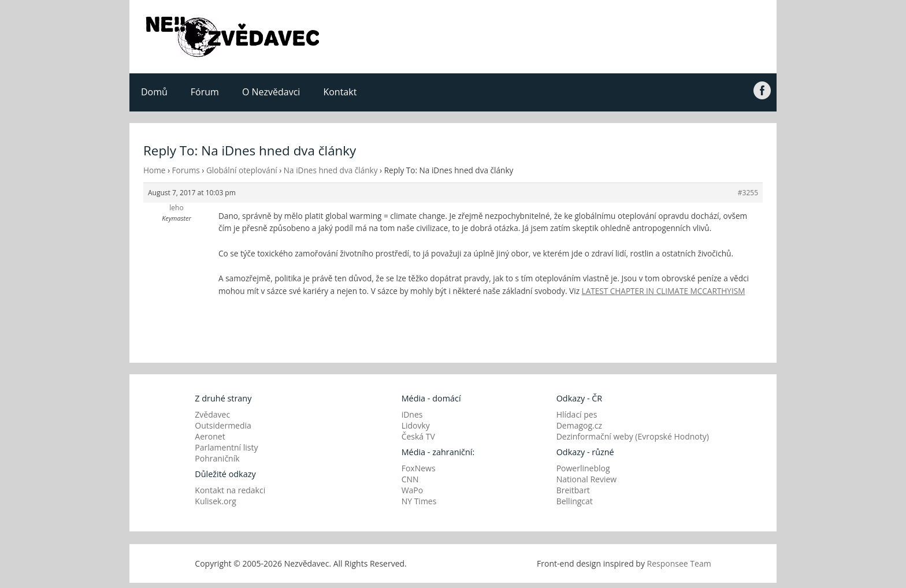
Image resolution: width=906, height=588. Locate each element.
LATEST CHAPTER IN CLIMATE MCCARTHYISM (664, 291)
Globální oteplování (242, 170)
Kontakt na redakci (230, 490)
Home (154, 170)
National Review (587, 479)
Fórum (205, 92)
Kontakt (340, 92)
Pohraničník (217, 458)
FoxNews (419, 468)
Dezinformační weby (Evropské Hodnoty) (633, 436)
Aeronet (210, 436)
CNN (410, 479)
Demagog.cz (579, 425)
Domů (154, 92)
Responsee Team (679, 563)
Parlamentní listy (226, 447)
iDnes (412, 414)
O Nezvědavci (271, 92)
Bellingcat (575, 501)
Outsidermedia (223, 425)
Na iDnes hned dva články (331, 170)
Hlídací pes (577, 414)
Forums (186, 170)
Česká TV (418, 436)
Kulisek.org (216, 501)
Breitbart (573, 490)
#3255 (748, 193)
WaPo (413, 490)
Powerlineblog (583, 468)
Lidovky (416, 425)
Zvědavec (212, 414)
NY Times (419, 501)
